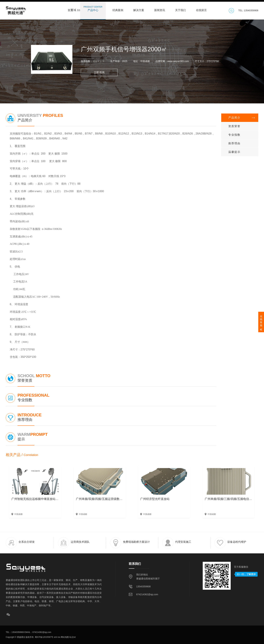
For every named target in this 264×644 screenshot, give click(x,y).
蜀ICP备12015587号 (44, 637)
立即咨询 (99, 72)
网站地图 (65, 637)
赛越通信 (21, 637)
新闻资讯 (160, 9)
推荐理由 (234, 143)
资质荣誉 (234, 126)
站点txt (72, 637)
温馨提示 (234, 152)
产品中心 (93, 9)
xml (55, 637)
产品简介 (234, 118)
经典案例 (118, 9)
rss (59, 637)
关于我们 (180, 9)
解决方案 (139, 9)
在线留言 (201, 9)
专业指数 (234, 135)
